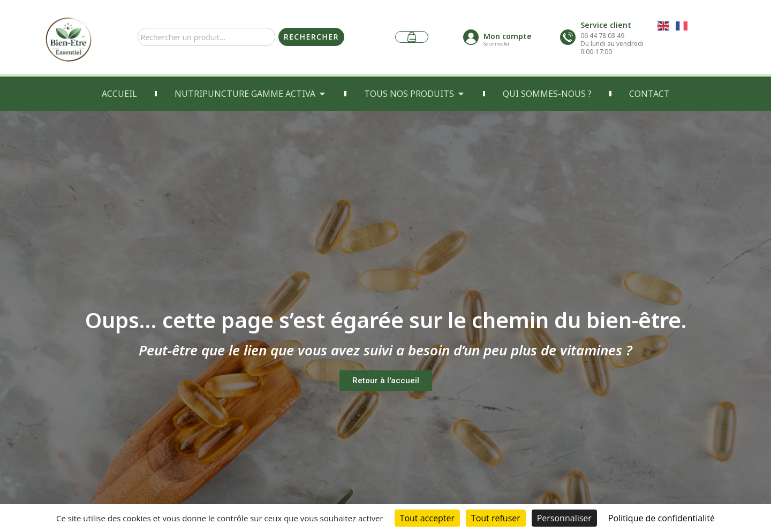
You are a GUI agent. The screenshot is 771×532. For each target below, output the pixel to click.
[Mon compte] (471, 37)
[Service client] (568, 37)
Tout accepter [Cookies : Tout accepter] (427, 518)
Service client (606, 25)
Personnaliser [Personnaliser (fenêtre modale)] (564, 518)
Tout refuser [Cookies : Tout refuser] (496, 518)
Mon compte (508, 36)
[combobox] (206, 37)
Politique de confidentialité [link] (662, 518)
